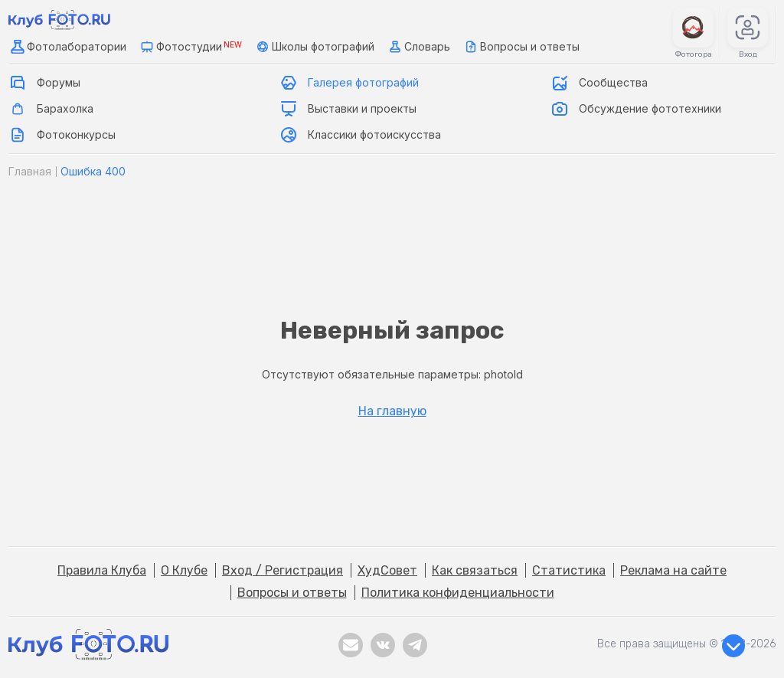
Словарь (418, 47)
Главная (30, 171)
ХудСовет (387, 570)
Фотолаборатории (67, 47)
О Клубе (184, 570)
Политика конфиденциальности (458, 593)
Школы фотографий (314, 47)
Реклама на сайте (673, 570)
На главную (392, 411)
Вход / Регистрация (283, 570)
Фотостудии (190, 47)
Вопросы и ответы (521, 47)
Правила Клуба (102, 570)
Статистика (569, 570)
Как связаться (475, 570)
